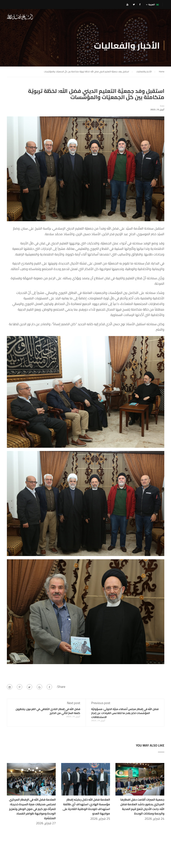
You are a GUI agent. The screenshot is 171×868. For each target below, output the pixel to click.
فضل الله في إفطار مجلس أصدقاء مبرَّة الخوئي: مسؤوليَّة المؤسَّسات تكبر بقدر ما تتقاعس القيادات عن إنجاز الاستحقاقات (125, 714)
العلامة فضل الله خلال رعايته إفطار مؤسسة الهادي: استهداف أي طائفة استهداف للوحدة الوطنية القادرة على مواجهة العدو (86, 807)
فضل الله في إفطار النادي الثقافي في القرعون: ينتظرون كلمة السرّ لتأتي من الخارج (48, 712)
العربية (154, 5)
